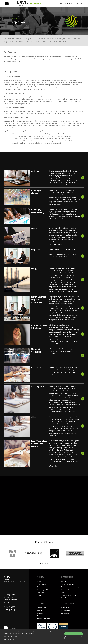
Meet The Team (42, 608)
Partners (39, 610)
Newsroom (40, 592)
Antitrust (64, 581)
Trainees (39, 616)
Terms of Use (65, 608)
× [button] (86, 631)
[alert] (44, 637)
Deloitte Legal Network (44, 590)
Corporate (64, 592)
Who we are (40, 581)
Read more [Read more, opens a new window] (31, 633)
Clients (39, 587)
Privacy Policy (65, 610)
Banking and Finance (68, 584)
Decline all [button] (74, 638)
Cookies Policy (66, 613)
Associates (40, 613)
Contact (39, 595)
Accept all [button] (74, 634)
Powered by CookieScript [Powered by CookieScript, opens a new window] (10, 642)
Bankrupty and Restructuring (70, 587)
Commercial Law (66, 590)
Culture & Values (42, 584)
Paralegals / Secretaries (44, 619)
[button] (40, 563)
